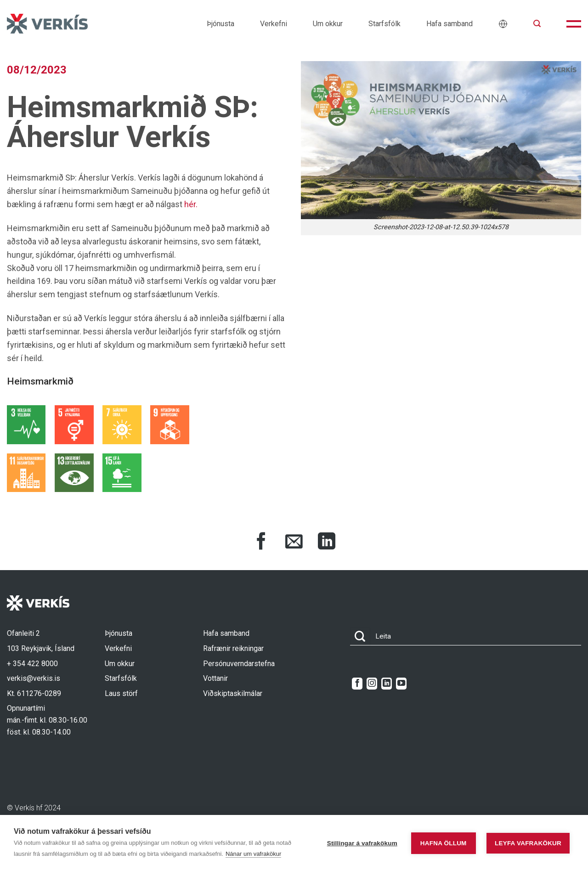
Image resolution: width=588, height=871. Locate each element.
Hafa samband (449, 24)
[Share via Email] (294, 543)
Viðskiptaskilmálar (233, 693)
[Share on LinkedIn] (327, 543)
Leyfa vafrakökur (528, 843)
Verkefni (274, 24)
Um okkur (328, 24)
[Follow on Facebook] (357, 684)
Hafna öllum (444, 843)
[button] (537, 24)
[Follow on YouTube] (401, 684)
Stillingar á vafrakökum (362, 843)
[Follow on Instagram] (372, 684)
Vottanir (215, 678)
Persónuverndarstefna (239, 664)
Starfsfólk (384, 24)
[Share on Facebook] (261, 543)
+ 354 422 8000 (32, 664)
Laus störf (121, 693)
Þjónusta (220, 24)
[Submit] (360, 636)
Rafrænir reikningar (233, 648)
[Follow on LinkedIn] (387, 684)
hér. (191, 204)
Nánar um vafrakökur (253, 854)
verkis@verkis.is (34, 678)
